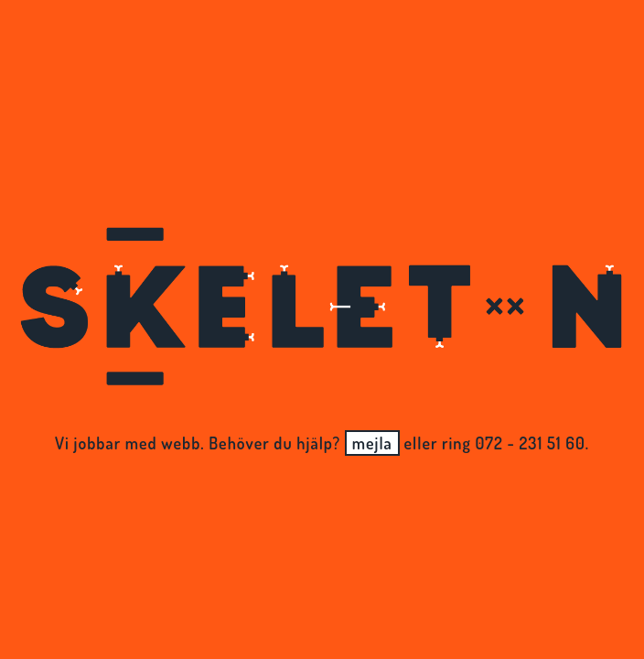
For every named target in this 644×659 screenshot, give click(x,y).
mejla (372, 443)
